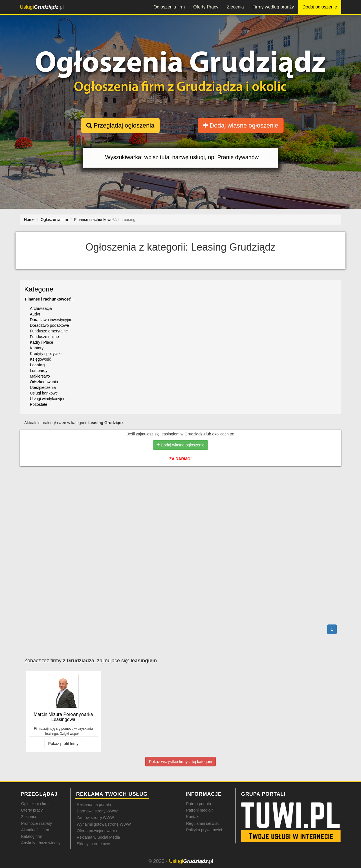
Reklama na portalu (94, 805)
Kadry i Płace (41, 342)
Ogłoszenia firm (169, 7)
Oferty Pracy (206, 7)
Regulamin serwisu (203, 823)
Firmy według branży (273, 7)
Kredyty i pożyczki (46, 354)
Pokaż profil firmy (63, 744)
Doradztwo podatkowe (49, 325)
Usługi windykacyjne (48, 399)
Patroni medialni (200, 810)
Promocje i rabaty (37, 823)
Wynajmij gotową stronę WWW (104, 824)
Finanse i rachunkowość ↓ (50, 299)
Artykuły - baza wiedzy (41, 843)
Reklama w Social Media (98, 837)
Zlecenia (235, 7)
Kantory (37, 348)
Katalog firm (32, 836)
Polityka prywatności (204, 830)
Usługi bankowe (44, 393)
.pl (42, 7)
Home (29, 220)
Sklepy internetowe (93, 844)
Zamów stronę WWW (95, 817)
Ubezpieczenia (43, 387)
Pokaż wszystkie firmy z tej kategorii (180, 762)
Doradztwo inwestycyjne (51, 320)
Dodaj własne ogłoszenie (241, 125)
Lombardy (39, 371)
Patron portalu (199, 804)
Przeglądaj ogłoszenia (120, 125)
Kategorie (39, 289)
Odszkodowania (44, 382)
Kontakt (193, 817)
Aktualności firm (35, 830)
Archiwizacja (41, 308)
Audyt (35, 314)
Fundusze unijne (44, 337)
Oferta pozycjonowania (97, 831)
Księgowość (40, 359)
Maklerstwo (40, 376)
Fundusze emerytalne (49, 331)
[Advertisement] (180, 495)
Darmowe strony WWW (97, 811)
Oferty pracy (32, 810)
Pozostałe (38, 404)
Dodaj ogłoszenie (320, 7)
